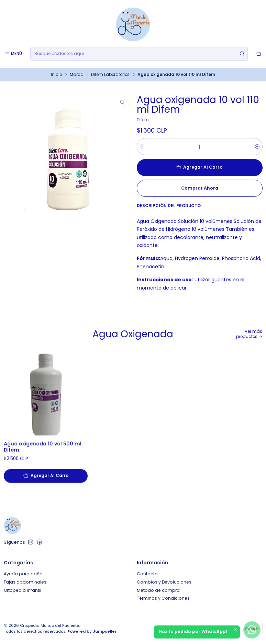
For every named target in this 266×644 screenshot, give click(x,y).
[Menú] (14, 54)
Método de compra (158, 590)
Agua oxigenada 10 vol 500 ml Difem (43, 463)
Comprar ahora (200, 188)
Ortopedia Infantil (23, 590)
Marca (77, 75)
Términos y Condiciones (163, 598)
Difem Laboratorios (110, 75)
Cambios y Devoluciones (164, 582)
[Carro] (259, 54)
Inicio (56, 75)
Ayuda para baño (23, 574)
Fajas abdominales (25, 582)
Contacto (147, 574)
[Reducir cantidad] (142, 147)
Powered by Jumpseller (92, 631)
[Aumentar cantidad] (257, 147)
